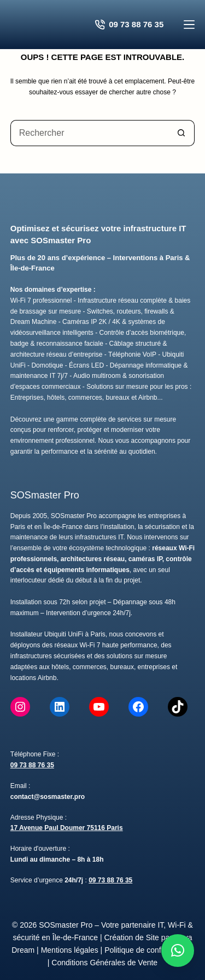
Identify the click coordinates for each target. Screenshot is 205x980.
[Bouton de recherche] (181, 133)
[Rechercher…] (90, 133)
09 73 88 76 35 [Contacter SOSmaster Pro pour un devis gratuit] (130, 25)
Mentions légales (70, 950)
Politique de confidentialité (149, 950)
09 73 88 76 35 (32, 765)
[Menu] (189, 25)
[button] (178, 951)
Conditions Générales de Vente (104, 963)
